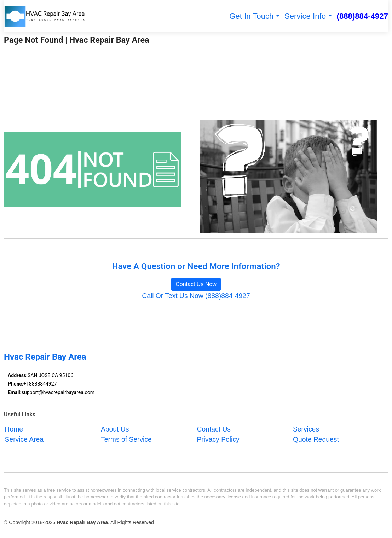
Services (306, 430)
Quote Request (316, 440)
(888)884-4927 (362, 16)
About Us (115, 430)
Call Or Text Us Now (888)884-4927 (196, 296)
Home (14, 430)
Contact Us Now (196, 284)
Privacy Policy (218, 440)
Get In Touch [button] (251, 16)
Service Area (24, 440)
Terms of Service (126, 440)
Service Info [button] (305, 16)
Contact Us (214, 430)
